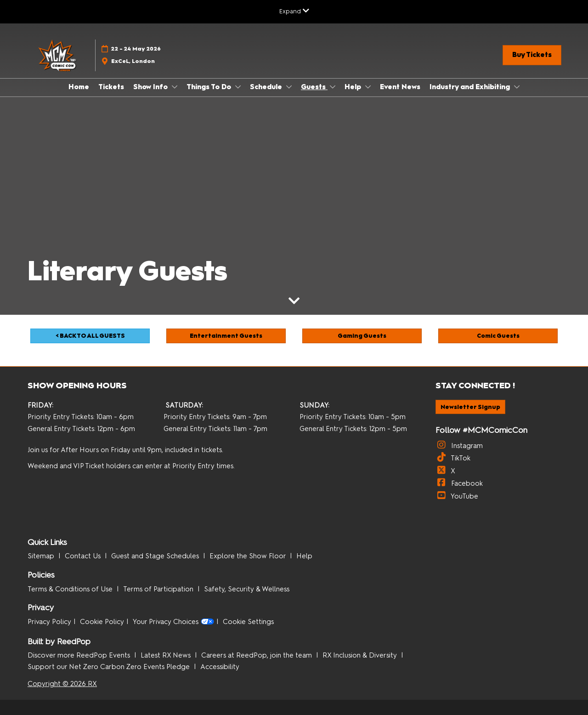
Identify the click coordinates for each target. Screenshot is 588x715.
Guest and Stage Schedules (156, 556)
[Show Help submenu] (368, 87)
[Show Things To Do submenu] (238, 87)
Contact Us (84, 556)
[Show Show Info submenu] (175, 87)
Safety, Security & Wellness (247, 589)
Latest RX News (167, 655)
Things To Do (210, 87)
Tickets (111, 87)
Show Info (151, 87)
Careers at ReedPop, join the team (257, 655)
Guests (314, 87)
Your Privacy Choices (173, 622)
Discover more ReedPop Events (80, 655)
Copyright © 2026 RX (62, 684)
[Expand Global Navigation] (294, 11)
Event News (400, 87)
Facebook (459, 483)
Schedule (267, 87)
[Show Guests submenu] (333, 87)
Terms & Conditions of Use (71, 589)
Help (354, 87)
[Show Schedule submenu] (289, 87)
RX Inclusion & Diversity (361, 655)
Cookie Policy (102, 622)
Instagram (459, 446)
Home (79, 87)
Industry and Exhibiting (471, 87)
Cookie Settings (248, 622)
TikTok (453, 458)
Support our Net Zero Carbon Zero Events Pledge (110, 667)
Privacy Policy (49, 622)
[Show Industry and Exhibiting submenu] (517, 87)
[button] (532, 55)
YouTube (457, 496)
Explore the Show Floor (249, 556)
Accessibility (220, 667)
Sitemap (42, 556)
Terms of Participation (159, 589)
